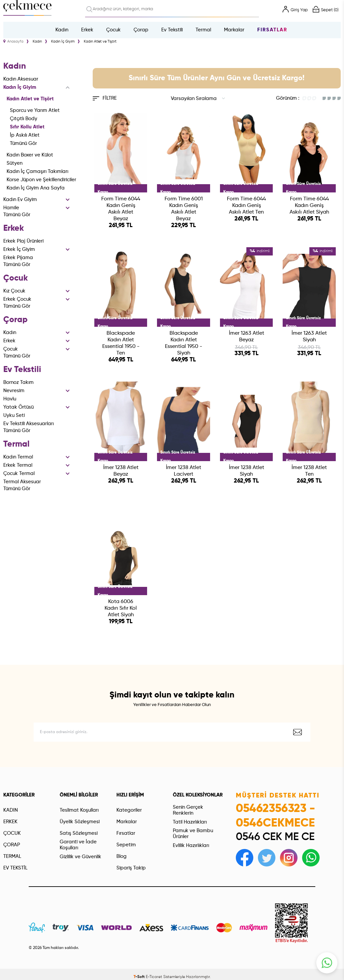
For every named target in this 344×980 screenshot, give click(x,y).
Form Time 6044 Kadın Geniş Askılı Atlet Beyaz (121, 209)
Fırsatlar (272, 30)
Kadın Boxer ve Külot (30, 155)
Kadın (62, 30)
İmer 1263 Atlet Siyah (309, 337)
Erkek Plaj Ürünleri (23, 241)
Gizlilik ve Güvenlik (80, 857)
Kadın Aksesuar (21, 79)
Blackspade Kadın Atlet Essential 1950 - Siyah (184, 343)
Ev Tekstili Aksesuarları (29, 424)
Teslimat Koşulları (79, 810)
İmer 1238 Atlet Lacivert (184, 471)
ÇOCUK (12, 833)
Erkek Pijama (18, 258)
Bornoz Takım (18, 382)
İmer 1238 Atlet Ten (309, 471)
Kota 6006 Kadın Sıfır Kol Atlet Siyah (121, 608)
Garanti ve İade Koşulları (78, 845)
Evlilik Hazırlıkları (191, 845)
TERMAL (12, 856)
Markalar (234, 30)
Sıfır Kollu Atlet (27, 127)
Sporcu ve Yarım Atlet (35, 110)
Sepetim (126, 845)
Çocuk (113, 30)
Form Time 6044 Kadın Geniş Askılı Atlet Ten (246, 206)
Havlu (10, 399)
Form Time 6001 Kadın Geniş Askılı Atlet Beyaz (184, 209)
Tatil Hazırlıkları (190, 822)
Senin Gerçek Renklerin (188, 810)
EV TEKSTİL (15, 868)
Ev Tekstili (172, 30)
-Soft (140, 977)
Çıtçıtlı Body (24, 119)
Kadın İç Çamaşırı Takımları (37, 171)
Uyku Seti (14, 415)
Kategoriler (129, 810)
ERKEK (10, 822)
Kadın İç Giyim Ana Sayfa (36, 188)
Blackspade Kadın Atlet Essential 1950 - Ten (121, 343)
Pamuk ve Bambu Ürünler (193, 834)
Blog (122, 856)
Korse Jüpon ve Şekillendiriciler (41, 180)
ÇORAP (12, 845)
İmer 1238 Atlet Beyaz (121, 471)
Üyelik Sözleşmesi (80, 822)
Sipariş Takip (131, 868)
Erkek (87, 30)
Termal (203, 30)
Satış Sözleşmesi (79, 833)
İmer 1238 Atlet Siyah (247, 471)
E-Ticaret (154, 977)
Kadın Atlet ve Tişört (30, 99)
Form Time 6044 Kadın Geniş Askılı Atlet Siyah (309, 206)
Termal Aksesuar (22, 482)
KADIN (11, 810)
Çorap (141, 30)
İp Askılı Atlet (25, 135)
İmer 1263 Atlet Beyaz (247, 337)
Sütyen (15, 163)
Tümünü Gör (23, 143)
